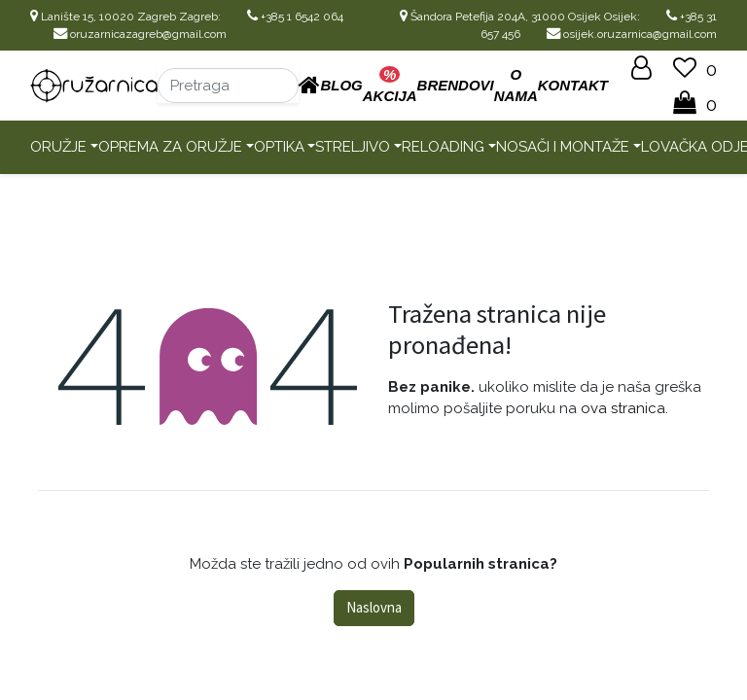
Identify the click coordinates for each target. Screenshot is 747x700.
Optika (279, 147)
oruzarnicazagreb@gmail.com (140, 34)
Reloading (443, 147)
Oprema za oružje (170, 147)
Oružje (58, 147)
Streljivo (353, 147)
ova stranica (623, 408)
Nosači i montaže (563, 147)
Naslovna (374, 607)
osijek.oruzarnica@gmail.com (632, 34)
